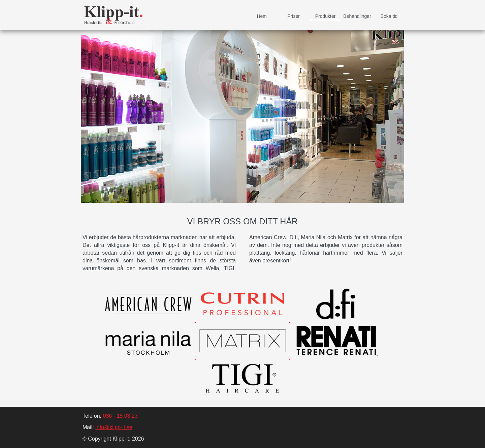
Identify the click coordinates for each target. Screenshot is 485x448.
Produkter (326, 16)
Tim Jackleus (160, 439)
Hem (262, 16)
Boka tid (389, 16)
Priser (294, 16)
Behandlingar (357, 16)
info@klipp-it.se (114, 427)
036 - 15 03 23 (120, 416)
